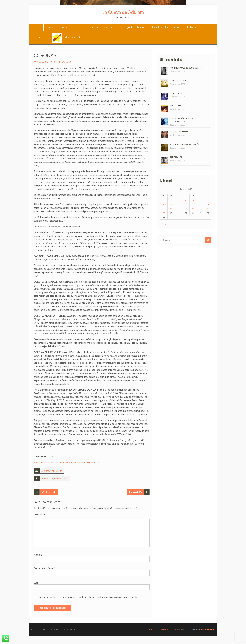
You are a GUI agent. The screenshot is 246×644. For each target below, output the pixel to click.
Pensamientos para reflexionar (65, 27)
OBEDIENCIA (175, 106)
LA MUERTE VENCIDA (179, 80)
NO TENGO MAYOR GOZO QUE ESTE (186, 68)
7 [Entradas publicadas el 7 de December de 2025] (208, 200)
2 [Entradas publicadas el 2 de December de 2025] (171, 200)
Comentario (40, 514)
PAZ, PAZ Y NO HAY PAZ (180, 132)
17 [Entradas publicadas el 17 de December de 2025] (178, 209)
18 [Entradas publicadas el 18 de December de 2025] (186, 209)
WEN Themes (208, 629)
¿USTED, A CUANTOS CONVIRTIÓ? (184, 144)
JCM (65, 479)
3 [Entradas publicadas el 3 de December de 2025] (178, 200)
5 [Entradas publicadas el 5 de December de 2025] (193, 200)
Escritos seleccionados (166, 27)
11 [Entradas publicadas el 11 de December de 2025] (186, 204)
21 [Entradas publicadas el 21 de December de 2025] (208, 209)
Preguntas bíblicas (133, 27)
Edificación (56, 479)
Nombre (39, 555)
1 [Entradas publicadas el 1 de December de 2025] (164, 200)
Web (36, 583)
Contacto (38, 37)
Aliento (45, 479)
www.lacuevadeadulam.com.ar (49, 462)
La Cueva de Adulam (123, 12)
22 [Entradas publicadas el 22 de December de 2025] (164, 213)
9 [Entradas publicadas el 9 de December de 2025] (171, 204)
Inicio (36, 27)
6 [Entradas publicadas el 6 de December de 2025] (200, 200)
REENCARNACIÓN (178, 93)
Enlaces (192, 27)
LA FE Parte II (49, 492)
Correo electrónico (44, 568)
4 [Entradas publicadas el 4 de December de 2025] (186, 200)
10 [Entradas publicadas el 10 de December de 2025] (178, 204)
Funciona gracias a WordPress (165, 629)
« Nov (163, 224)
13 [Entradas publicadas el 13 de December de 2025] (200, 204)
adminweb (66, 62)
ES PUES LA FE (176, 157)
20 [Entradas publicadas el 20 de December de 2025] (200, 209)
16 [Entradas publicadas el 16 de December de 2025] (171, 209)
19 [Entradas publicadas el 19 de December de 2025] (193, 209)
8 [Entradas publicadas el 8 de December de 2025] (164, 204)
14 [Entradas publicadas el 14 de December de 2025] (208, 204)
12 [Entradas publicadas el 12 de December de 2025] (193, 204)
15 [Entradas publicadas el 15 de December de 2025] (164, 209)
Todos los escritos (68, 38)
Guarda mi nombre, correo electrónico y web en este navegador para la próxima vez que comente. (88, 597)
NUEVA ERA (135, 492)
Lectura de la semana (103, 27)
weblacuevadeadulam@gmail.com (83, 462)
